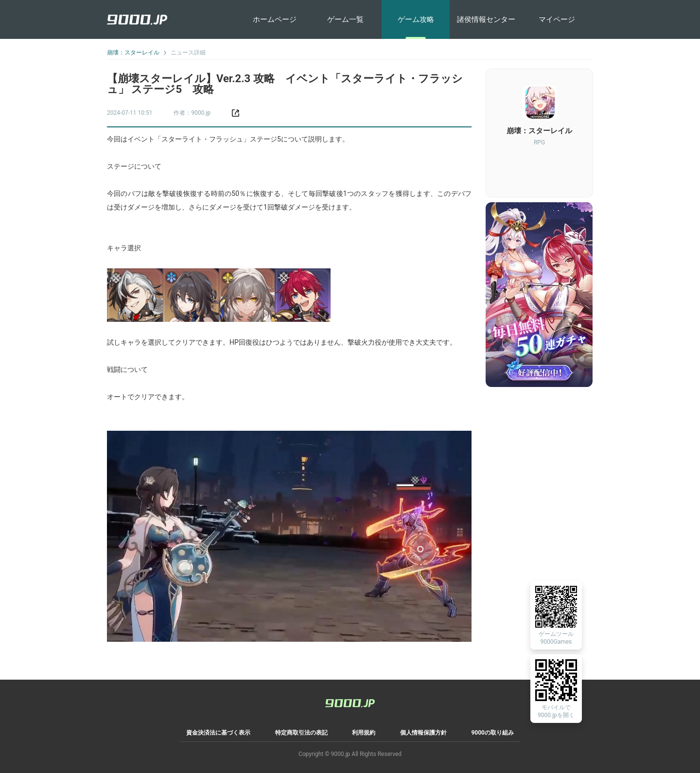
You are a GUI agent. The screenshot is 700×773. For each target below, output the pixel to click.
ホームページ (275, 19)
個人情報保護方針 (423, 733)
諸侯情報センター (486, 19)
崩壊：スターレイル (133, 53)
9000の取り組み (492, 733)
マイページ (557, 19)
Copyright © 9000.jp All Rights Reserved (350, 754)
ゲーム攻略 (416, 19)
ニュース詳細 (188, 53)
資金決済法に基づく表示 (218, 733)
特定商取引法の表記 (301, 733)
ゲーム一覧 (345, 19)
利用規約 (364, 733)
